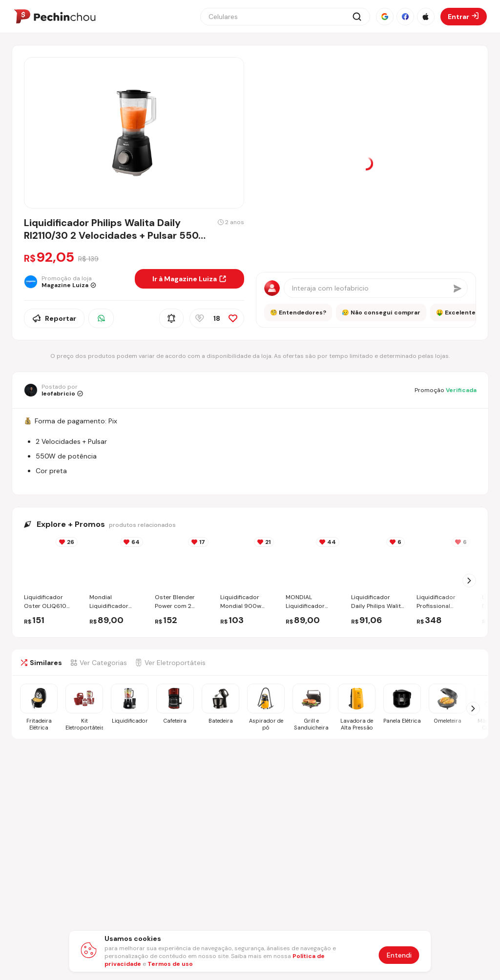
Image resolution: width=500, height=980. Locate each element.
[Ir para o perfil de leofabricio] (53, 390)
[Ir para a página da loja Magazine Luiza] (75, 282)
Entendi (399, 955)
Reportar (54, 318)
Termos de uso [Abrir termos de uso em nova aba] (170, 964)
